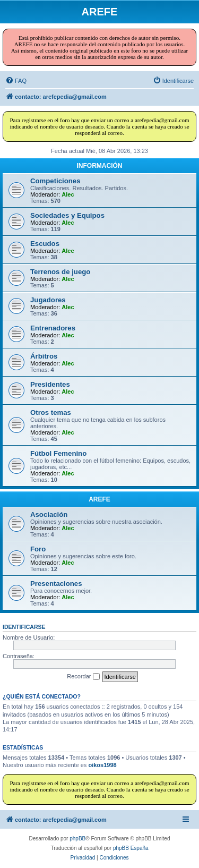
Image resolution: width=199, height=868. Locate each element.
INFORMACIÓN (100, 166)
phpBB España (131, 848)
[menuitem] (16, 81)
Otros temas (51, 412)
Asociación (49, 514)
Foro (38, 549)
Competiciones (55, 181)
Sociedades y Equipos (67, 215)
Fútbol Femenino (58, 453)
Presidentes (50, 384)
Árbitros (44, 356)
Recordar (83, 677)
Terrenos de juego (60, 272)
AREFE (99, 499)
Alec (68, 194)
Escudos (45, 244)
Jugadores (48, 300)
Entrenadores (53, 328)
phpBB (77, 839)
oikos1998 (102, 765)
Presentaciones (56, 584)
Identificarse (24, 627)
